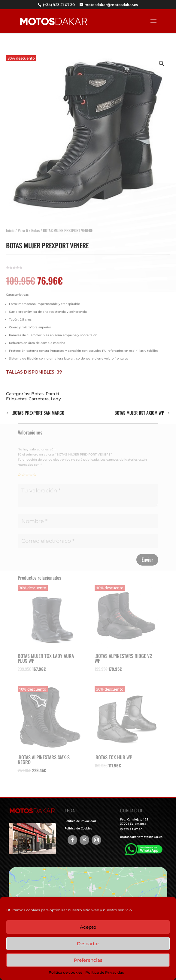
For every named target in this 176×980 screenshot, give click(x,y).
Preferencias (88, 960)
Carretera (39, 394)
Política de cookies (65, 972)
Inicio (10, 225)
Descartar (88, 944)
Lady (56, 394)
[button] (162, 58)
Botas (35, 225)
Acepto (88, 927)
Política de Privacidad (105, 972)
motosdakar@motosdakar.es (141, 837)
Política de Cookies (78, 828)
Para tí (23, 225)
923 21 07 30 (133, 829)
